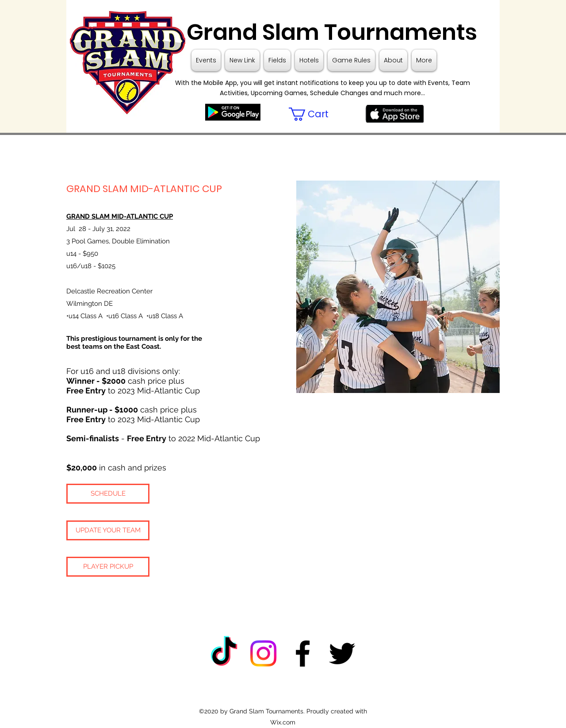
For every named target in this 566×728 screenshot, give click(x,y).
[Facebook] (303, 653)
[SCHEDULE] (108, 494)
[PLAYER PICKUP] (108, 567)
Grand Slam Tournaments (329, 32)
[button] (316, 114)
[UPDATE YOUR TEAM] (108, 530)
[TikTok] (224, 653)
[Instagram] (263, 653)
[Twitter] (342, 653)
